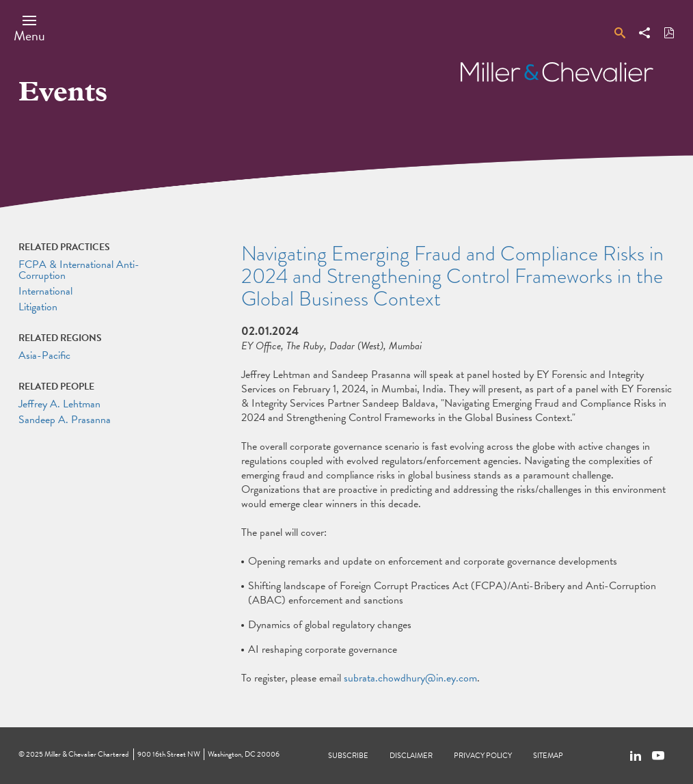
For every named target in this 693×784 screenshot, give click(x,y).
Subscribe (348, 756)
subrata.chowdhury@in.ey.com (410, 678)
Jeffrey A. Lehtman (59, 404)
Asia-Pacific (44, 355)
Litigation (38, 307)
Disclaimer (411, 756)
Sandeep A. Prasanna (65, 420)
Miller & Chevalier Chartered (86, 754)
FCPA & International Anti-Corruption (79, 270)
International (45, 291)
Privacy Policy (483, 756)
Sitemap (548, 756)
